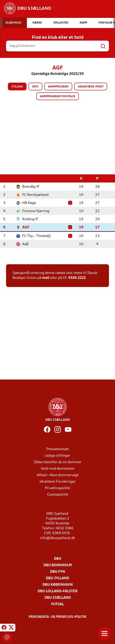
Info (35, 87)
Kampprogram (58, 87)
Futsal (58, 604)
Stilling (17, 87)
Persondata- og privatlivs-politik (58, 617)
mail (46, 278)
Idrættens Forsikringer (58, 482)
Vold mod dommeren (58, 469)
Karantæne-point (91, 87)
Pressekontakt (58, 449)
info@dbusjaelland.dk (58, 538)
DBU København (58, 585)
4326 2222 (77, 278)
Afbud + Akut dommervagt (58, 475)
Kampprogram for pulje (58, 97)
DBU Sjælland (58, 598)
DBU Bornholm (58, 565)
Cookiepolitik (58, 495)
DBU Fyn (58, 572)
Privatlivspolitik (58, 488)
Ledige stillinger (58, 456)
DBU (58, 559)
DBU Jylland (58, 578)
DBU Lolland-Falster (58, 591)
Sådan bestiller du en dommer (58, 462)
